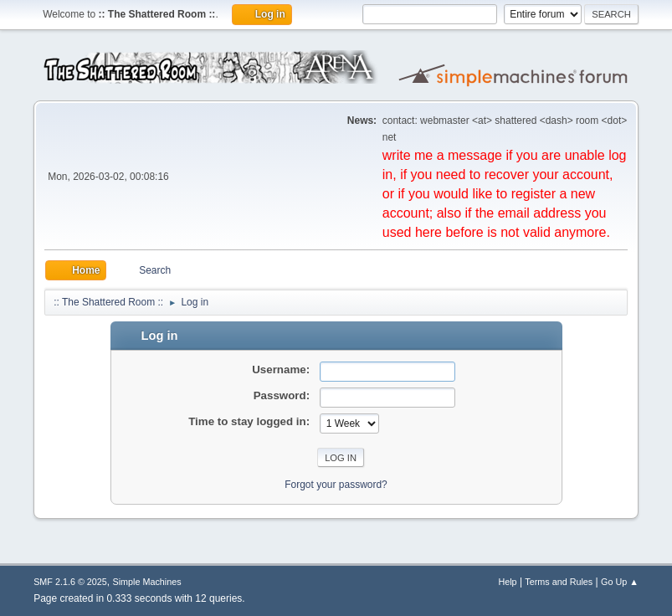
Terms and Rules (559, 582)
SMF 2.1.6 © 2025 (70, 582)
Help (507, 582)
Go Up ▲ (620, 582)
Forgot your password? (336, 485)
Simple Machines (146, 582)
